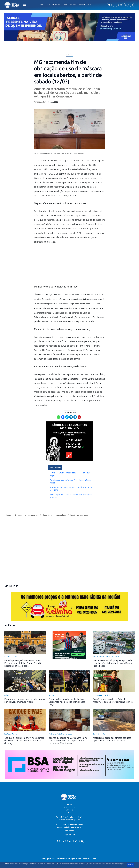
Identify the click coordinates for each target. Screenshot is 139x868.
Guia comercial (70, 5)
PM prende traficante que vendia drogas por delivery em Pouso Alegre (25, 700)
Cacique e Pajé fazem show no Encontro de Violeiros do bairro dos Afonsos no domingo (24, 740)
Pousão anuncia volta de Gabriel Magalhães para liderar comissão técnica (113, 700)
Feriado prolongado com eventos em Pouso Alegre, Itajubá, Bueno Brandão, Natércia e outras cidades (24, 663)
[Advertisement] (70, 265)
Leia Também (55, 467)
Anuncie (70, 810)
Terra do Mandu (91, 859)
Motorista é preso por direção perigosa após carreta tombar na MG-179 (112, 739)
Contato (69, 813)
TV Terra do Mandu (69, 807)
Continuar (131, 865)
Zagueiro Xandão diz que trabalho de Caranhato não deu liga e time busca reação (67, 702)
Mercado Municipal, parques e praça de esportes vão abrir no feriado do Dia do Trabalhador (112, 663)
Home (41, 5)
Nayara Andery (40, 102)
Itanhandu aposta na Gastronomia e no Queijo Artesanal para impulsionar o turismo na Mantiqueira (68, 740)
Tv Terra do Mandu (54, 5)
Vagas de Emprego (87, 5)
